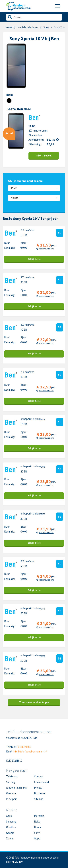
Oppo (37, 838)
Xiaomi (10, 838)
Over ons (11, 793)
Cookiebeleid (41, 782)
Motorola (39, 816)
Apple (9, 816)
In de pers (12, 799)
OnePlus (11, 827)
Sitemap (39, 799)
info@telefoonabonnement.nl (30, 751)
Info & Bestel (44, 155)
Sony (46, 27)
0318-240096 (24, 747)
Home (9, 27)
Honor (38, 827)
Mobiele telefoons (28, 27)
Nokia (37, 822)
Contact (39, 776)
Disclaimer (40, 793)
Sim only (11, 782)
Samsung (11, 822)
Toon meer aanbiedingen (34, 702)
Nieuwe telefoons (16, 788)
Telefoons (12, 776)
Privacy (38, 788)
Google (10, 833)
